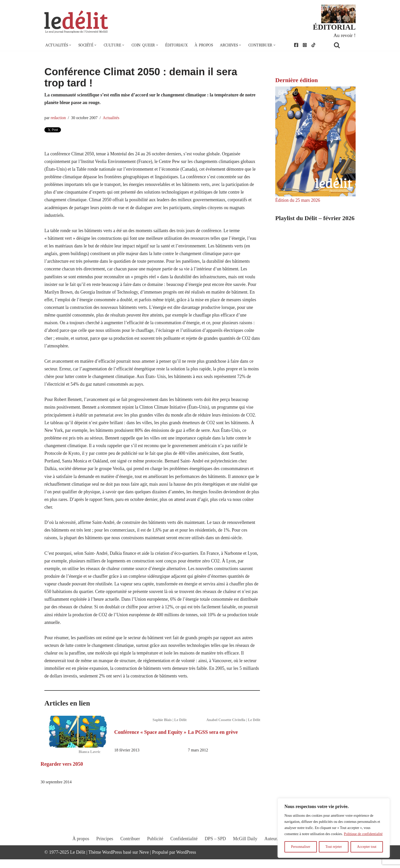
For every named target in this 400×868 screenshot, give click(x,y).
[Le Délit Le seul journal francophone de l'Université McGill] (76, 22)
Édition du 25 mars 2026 (298, 201)
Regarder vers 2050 (62, 772)
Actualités (112, 118)
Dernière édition (297, 80)
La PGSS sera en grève (213, 740)
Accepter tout (367, 847)
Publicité (155, 852)
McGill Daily (246, 852)
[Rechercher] (343, 45)
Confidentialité (184, 852)
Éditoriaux (179, 45)
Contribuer (130, 852)
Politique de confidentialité (363, 834)
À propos (207, 45)
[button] (71, 45)
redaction (58, 118)
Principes (104, 852)
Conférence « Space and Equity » (150, 740)
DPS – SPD (215, 852)
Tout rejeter (334, 847)
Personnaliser (301, 847)
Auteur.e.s (274, 852)
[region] (334, 828)
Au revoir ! (344, 35)
